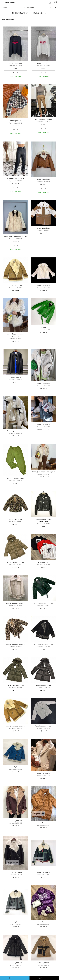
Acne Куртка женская (16, 431)
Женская (30, 8)
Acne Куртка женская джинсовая (43, 520)
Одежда (4, 8)
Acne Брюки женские (16, 478)
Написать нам (15, 978)
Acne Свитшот (43, 562)
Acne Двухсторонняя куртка (16, 237)
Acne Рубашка (16, 121)
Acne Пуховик (43, 823)
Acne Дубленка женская (16, 603)
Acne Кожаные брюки (43, 119)
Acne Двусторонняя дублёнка (16, 335)
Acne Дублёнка (43, 179)
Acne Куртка (43, 327)
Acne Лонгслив (16, 63)
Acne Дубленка (16, 767)
